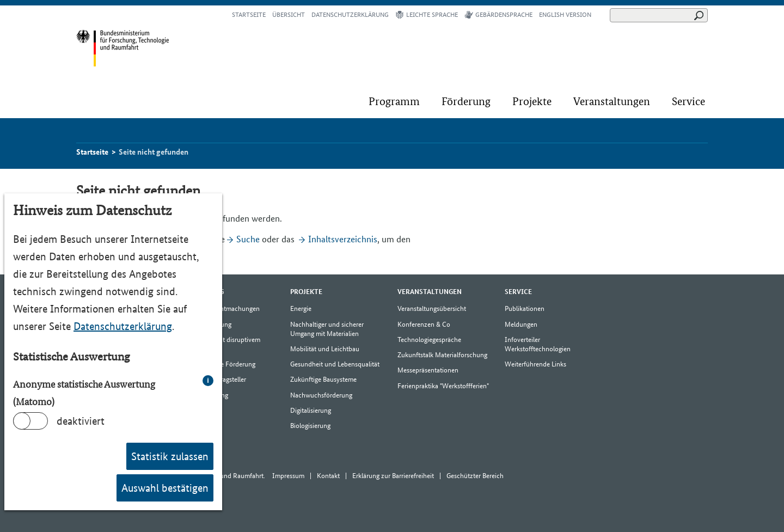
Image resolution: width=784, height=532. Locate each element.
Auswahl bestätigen (165, 488)
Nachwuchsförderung (321, 395)
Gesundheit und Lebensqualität (335, 364)
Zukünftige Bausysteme (323, 379)
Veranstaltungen (612, 101)
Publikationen (525, 308)
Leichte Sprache (427, 15)
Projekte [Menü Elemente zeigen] (306, 292)
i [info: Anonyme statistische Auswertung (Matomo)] (208, 380)
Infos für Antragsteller (215, 379)
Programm (394, 101)
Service (688, 101)
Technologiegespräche (429, 340)
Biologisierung (310, 426)
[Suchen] (659, 15)
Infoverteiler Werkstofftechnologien (538, 344)
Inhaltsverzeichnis (343, 239)
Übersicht (289, 15)
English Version (565, 15)
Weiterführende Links (535, 364)
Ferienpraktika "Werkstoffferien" (443, 386)
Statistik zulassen (170, 456)
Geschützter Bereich (475, 476)
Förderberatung (206, 395)
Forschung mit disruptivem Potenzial (222, 344)
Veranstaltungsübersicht (432, 308)
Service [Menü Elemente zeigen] (518, 292)
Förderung (466, 101)
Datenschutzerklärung (123, 326)
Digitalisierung (311, 410)
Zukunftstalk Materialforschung (442, 355)
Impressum (288, 476)
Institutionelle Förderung (219, 364)
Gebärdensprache (498, 15)
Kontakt (328, 476)
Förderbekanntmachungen (222, 308)
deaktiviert (81, 421)
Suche (248, 239)
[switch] (30, 421)
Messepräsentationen (428, 370)
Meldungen (521, 324)
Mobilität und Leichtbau (325, 349)
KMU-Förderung (207, 324)
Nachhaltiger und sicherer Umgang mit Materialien (327, 329)
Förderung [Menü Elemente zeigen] (204, 292)
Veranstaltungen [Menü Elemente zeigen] (430, 292)
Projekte (532, 101)
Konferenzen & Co (424, 324)
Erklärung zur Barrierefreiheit (393, 476)
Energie (301, 308)
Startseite (249, 15)
